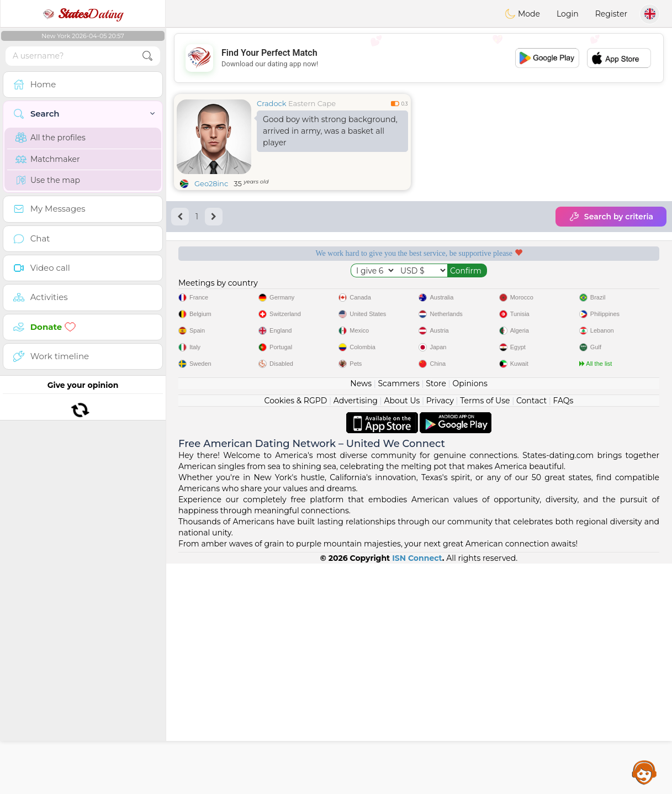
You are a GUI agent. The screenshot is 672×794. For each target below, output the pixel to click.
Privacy (440, 631)
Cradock (272, 103)
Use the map (48, 180)
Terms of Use (485, 631)
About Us (402, 631)
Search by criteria (611, 217)
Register (611, 14)
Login (568, 14)
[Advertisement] (419, 58)
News (361, 614)
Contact (531, 631)
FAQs (563, 631)
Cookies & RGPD (296, 631)
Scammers (398, 614)
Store (436, 614)
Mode (522, 14)
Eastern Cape (312, 103)
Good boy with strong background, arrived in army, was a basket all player (330, 131)
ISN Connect (417, 788)
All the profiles (51, 138)
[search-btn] (147, 56)
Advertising (356, 631)
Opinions (470, 614)
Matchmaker (48, 159)
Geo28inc (211, 183)
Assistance (644, 772)
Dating (83, 14)
